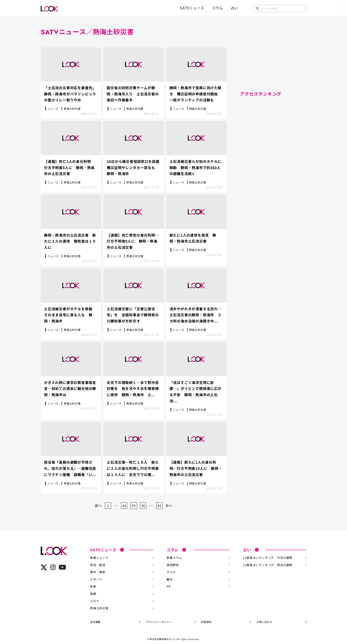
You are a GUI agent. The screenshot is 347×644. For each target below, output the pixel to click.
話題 (93, 589)
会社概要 (95, 617)
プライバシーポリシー (159, 617)
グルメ (171, 568)
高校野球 (173, 561)
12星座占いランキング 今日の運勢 (268, 554)
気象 (93, 582)
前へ (96, 502)
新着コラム (174, 554)
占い (234, 8)
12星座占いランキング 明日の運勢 (268, 561)
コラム (217, 8)
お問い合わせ (264, 617)
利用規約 (206, 617)
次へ (171, 502)
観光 (170, 575)
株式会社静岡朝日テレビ (163, 634)
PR (169, 582)
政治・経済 (98, 561)
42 (160, 502)
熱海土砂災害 (99, 604)
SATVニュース (192, 8)
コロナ (95, 597)
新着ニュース (99, 554)
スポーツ (96, 575)
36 (144, 502)
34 (124, 502)
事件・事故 (98, 568)
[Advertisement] (273, 55)
